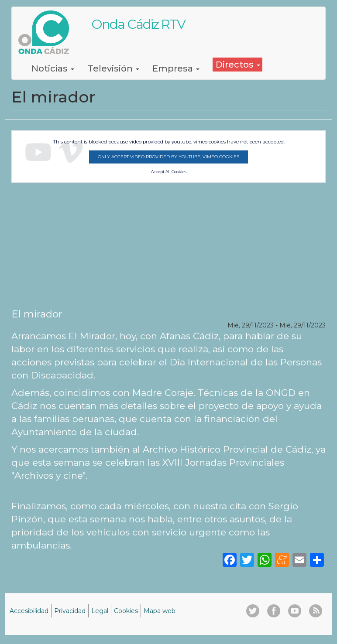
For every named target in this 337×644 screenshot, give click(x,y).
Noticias (53, 68)
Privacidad (70, 611)
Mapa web (160, 611)
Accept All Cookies (169, 172)
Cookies (126, 611)
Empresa (176, 68)
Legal (100, 611)
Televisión (113, 68)
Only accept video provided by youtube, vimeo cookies (168, 157)
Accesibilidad (29, 611)
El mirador (37, 314)
